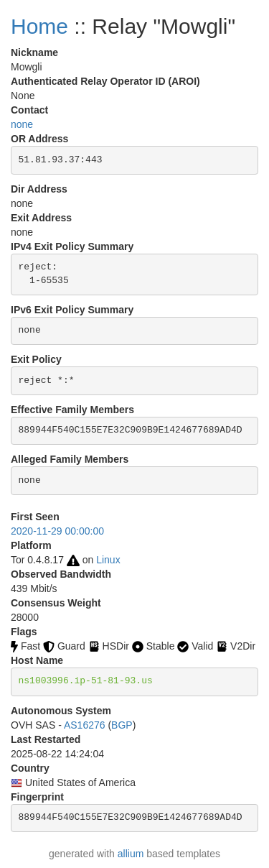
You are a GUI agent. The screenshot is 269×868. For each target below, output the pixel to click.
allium (131, 854)
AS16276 (85, 725)
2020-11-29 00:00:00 (57, 531)
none (22, 124)
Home (39, 26)
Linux (108, 560)
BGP (122, 725)
